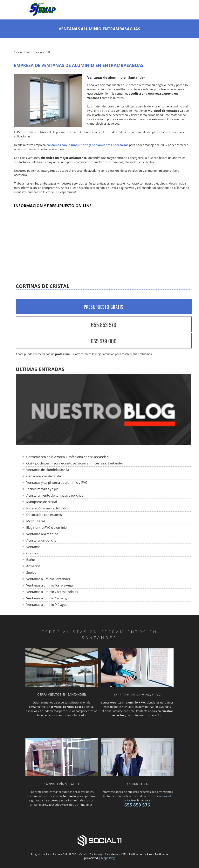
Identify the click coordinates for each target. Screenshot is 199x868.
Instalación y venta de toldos (48, 508)
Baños (31, 560)
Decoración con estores (44, 515)
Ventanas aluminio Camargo (48, 598)
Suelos (31, 572)
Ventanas (33, 547)
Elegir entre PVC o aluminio (47, 527)
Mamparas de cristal (41, 502)
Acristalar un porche (41, 540)
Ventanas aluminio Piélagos (47, 605)
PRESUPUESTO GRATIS (104, 307)
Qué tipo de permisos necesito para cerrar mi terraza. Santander (75, 463)
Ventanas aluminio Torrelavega (49, 585)
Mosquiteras (36, 521)
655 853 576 (104, 325)
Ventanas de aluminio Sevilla (48, 470)
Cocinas (32, 553)
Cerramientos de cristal (44, 476)
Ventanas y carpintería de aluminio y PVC (57, 482)
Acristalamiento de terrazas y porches (55, 495)
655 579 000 (104, 341)
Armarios (33, 566)
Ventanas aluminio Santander (48, 579)
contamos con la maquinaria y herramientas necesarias (87, 145)
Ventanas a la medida (42, 534)
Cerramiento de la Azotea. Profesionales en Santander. (68, 457)
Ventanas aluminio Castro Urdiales (52, 592)
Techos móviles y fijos (42, 489)
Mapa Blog (108, 858)
